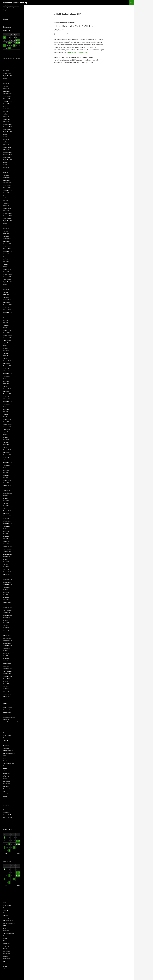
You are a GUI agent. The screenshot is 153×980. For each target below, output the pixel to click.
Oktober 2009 (7, 552)
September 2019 (8, 251)
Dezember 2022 (8, 152)
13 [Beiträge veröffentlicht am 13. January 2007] (17, 40)
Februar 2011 (7, 511)
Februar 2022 (7, 178)
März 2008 (6, 600)
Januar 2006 (7, 666)
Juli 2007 (6, 620)
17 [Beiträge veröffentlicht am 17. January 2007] (9, 43)
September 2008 (8, 585)
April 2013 (6, 445)
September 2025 (8, 76)
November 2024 (8, 96)
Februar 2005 (7, 694)
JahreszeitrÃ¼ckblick (9, 753)
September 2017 (8, 312)
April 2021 (6, 203)
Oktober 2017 (7, 310)
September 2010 (8, 524)
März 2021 (6, 206)
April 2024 (6, 114)
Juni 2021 (6, 198)
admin (71, 34)
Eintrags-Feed (7, 812)
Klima (56, 22)
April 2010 (6, 536)
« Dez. (5, 51)
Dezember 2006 (8, 638)
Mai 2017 (6, 323)
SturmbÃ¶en (7, 781)
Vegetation (6, 794)
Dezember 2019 (8, 244)
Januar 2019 (7, 272)
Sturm (5, 779)
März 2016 (6, 358)
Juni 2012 (6, 470)
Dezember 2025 (8, 73)
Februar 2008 (7, 602)
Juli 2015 (6, 379)
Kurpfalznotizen (8, 707)
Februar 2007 (7, 633)
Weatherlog (6, 715)
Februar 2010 (7, 541)
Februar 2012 (7, 480)
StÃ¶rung (6, 776)
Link (4, 758)
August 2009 (7, 557)
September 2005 (8, 676)
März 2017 (6, 328)
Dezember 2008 (8, 577)
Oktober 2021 (7, 188)
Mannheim (62, 22)
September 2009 (8, 554)
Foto (5, 733)
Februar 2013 (7, 450)
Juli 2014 (6, 407)
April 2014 (6, 414)
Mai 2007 (6, 625)
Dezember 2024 (8, 94)
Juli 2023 (6, 137)
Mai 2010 (6, 534)
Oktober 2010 (7, 521)
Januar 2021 (7, 211)
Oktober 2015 (7, 371)
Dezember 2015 (8, 366)
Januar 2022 (7, 180)
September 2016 (8, 343)
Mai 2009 (6, 564)
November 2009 (8, 549)
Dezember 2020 (8, 213)
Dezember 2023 (8, 124)
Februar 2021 (7, 208)
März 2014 (6, 417)
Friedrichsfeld (7, 735)
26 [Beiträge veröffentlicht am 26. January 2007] (14, 45)
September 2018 (8, 282)
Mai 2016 (6, 353)
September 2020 (8, 221)
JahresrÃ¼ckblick (8, 751)
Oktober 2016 (7, 340)
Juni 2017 (6, 320)
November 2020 (8, 216)
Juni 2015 (6, 381)
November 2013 (8, 427)
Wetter (5, 799)
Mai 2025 (6, 86)
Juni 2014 (6, 409)
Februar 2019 (7, 269)
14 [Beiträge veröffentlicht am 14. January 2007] (19, 40)
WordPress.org (7, 817)
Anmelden (6, 810)
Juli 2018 (6, 287)
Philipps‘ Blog (7, 712)
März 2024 (6, 117)
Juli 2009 (6, 559)
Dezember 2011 (8, 485)
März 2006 (6, 661)
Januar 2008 (7, 605)
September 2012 (8, 462)
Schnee (5, 771)
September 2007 (8, 615)
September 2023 (8, 132)
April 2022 (6, 173)
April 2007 (6, 628)
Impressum (13, 58)
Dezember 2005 (8, 669)
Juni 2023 (6, 139)
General (5, 740)
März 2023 (6, 145)
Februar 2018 (7, 300)
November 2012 (8, 457)
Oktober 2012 (7, 460)
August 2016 (7, 345)
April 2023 (6, 142)
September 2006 (8, 646)
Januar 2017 (7, 333)
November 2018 (8, 277)
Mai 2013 (6, 442)
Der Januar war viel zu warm (75, 28)
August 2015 (7, 376)
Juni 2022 (6, 167)
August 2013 (7, 435)
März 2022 (6, 175)
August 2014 (7, 404)
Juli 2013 (6, 437)
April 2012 (6, 475)
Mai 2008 (6, 595)
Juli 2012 (6, 468)
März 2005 (6, 691)
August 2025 (7, 78)
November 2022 (8, 155)
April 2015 (6, 384)
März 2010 (6, 539)
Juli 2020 (6, 226)
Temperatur (70, 22)
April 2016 (6, 356)
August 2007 (7, 618)
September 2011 (8, 493)
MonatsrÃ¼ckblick (8, 763)
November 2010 (8, 518)
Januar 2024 (7, 122)
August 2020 (7, 223)
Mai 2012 (6, 473)
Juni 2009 (6, 562)
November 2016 (8, 338)
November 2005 (8, 671)
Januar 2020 (7, 241)
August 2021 (7, 193)
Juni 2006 (6, 653)
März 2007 (6, 630)
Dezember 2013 (8, 424)
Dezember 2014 (8, 394)
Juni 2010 (6, 531)
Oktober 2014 (7, 399)
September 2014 (8, 401)
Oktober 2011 (7, 490)
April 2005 (6, 689)
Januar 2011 (7, 513)
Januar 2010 (7, 544)
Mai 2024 (6, 111)
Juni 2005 (6, 684)
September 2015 (8, 373)
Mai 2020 (6, 231)
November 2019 (8, 246)
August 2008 (7, 587)
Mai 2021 (6, 200)
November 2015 (8, 368)
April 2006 (6, 658)
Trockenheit (7, 786)
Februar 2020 (7, 239)
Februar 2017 (7, 330)
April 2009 (6, 567)
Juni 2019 (6, 259)
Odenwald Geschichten (10, 710)
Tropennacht (7, 789)
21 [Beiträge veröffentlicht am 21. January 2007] (19, 43)
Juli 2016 (6, 348)
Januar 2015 (7, 391)
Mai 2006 (6, 656)
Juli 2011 (6, 498)
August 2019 (7, 254)
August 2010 (7, 526)
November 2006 (8, 641)
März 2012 (6, 478)
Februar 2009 (7, 572)
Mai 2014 (6, 412)
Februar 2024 (7, 119)
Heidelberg (6, 745)
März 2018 (6, 297)
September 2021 (8, 190)
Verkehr (5, 796)
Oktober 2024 (7, 99)
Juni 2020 (6, 228)
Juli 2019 (6, 256)
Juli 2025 (6, 81)
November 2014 (8, 396)
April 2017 (6, 325)
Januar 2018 (7, 302)
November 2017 (8, 307)
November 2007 (8, 610)
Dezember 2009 (8, 546)
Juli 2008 (6, 590)
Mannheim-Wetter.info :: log (15, 3)
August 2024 (7, 104)
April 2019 (6, 264)
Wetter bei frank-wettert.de (11, 722)
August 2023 (7, 134)
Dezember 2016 (8, 335)
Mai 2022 (6, 170)
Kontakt (8, 60)
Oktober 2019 (7, 249)
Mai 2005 (6, 686)
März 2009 (6, 569)
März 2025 (6, 89)
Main (9, 58)
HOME (5, 58)
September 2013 (8, 432)
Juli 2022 (6, 165)
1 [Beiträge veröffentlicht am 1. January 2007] (5, 37)
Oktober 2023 (7, 129)
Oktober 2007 (7, 613)
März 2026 (6, 71)
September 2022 (8, 160)
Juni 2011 (6, 501)
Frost (5, 738)
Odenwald (6, 766)
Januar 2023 (7, 150)
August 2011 (7, 496)
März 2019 (6, 267)
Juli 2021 (6, 195)
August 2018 (7, 284)
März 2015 (6, 386)
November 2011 (8, 488)
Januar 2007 (7, 635)
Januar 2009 (7, 574)
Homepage (6, 748)
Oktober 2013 (7, 429)
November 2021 (8, 185)
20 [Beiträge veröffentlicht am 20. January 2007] (17, 43)
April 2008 (6, 597)
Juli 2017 (6, 317)
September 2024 (8, 101)
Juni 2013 (6, 440)
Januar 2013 (7, 452)
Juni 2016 (6, 351)
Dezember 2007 (8, 607)
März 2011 (6, 508)
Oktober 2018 (7, 279)
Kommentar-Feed (8, 815)
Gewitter (6, 743)
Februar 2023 (7, 147)
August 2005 (7, 679)
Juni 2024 (6, 109)
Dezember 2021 (8, 183)
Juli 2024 (6, 106)
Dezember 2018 (8, 274)
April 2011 (6, 506)
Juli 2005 (6, 681)
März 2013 (6, 447)
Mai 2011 (6, 503)
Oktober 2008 (7, 582)
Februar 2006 (7, 663)
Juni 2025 (6, 83)
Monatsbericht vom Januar (77, 52)
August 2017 (7, 315)
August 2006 (7, 648)
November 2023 (8, 127)
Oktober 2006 (7, 643)
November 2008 (8, 580)
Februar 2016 (7, 361)
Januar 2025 (7, 91)
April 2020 (6, 234)
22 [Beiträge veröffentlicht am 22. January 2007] (4, 45)
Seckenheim (7, 773)
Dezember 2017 (8, 305)
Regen (5, 768)
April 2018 (6, 295)
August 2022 (7, 162)
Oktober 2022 (7, 157)
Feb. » (18, 51)
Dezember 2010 (8, 516)
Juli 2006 (6, 651)
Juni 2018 (6, 290)
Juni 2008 (6, 592)
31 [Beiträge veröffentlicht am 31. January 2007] (9, 48)
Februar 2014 (7, 419)
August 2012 (7, 465)
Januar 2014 (7, 422)
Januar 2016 (7, 363)
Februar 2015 (7, 389)
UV (4, 791)
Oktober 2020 (7, 218)
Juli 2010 (6, 529)
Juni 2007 (6, 623)
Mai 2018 (6, 292)
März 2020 (6, 236)
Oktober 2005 (7, 674)
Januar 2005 (7, 697)
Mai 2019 (6, 262)
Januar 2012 (7, 483)
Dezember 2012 (8, 455)
